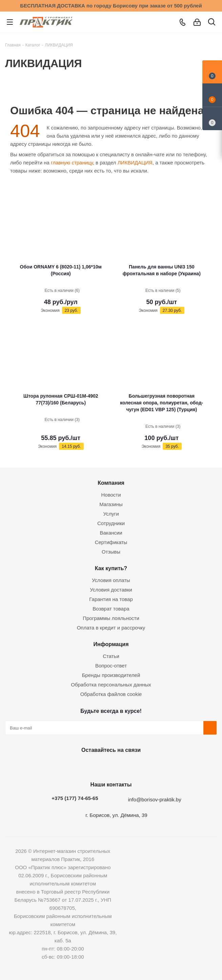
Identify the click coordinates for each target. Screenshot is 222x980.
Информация (111, 644)
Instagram (109, 766)
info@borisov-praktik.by (155, 799)
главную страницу (72, 163)
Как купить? (111, 568)
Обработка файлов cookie (111, 694)
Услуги (111, 514)
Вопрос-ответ (111, 666)
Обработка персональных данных (111, 685)
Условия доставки (111, 590)
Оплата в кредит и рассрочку (111, 628)
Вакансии (111, 533)
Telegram (126, 766)
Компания (111, 483)
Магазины (111, 504)
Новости (111, 495)
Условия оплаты (111, 580)
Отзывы (111, 552)
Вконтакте (76, 766)
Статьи (111, 656)
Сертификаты (111, 542)
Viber (143, 766)
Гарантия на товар (111, 599)
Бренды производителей (111, 675)
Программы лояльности (111, 618)
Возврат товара (111, 609)
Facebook (93, 766)
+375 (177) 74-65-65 (75, 798)
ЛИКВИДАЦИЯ (135, 163)
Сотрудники (111, 523)
